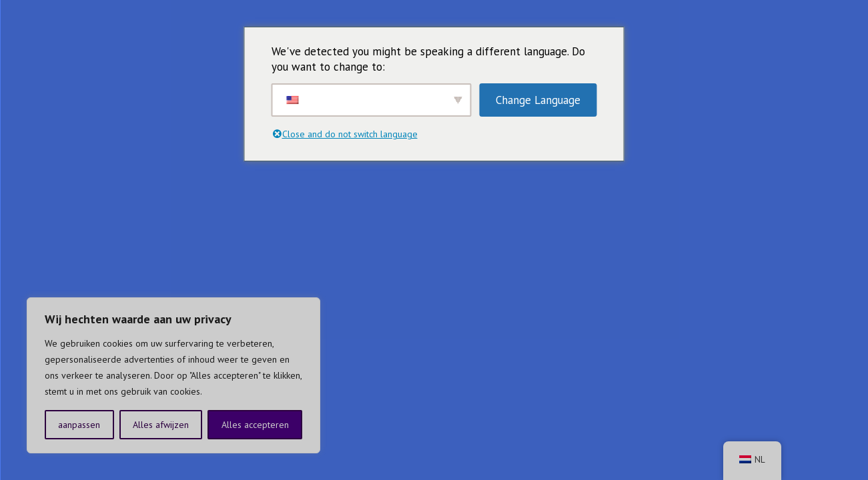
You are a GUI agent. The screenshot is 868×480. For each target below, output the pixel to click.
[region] (173, 375)
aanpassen (79, 425)
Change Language (538, 100)
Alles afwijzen (161, 425)
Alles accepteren (255, 425)
